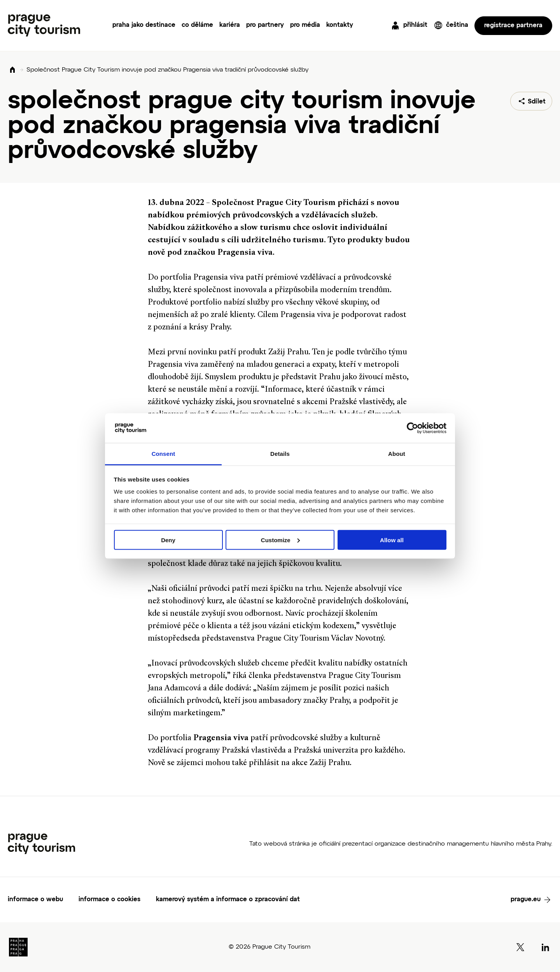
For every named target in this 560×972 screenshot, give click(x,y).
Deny (168, 540)
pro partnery (265, 25)
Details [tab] (280, 454)
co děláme (197, 25)
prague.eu (526, 900)
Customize (280, 540)
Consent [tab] (164, 454)
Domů (12, 70)
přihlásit (415, 25)
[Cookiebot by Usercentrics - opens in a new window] (412, 428)
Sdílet (537, 102)
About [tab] (397, 454)
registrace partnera (513, 26)
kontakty (340, 25)
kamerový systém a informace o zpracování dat (228, 900)
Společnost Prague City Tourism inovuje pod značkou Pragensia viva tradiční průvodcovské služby (167, 70)
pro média (305, 25)
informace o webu (35, 900)
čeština (457, 25)
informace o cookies (109, 900)
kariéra (230, 25)
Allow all (392, 540)
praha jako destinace (144, 25)
